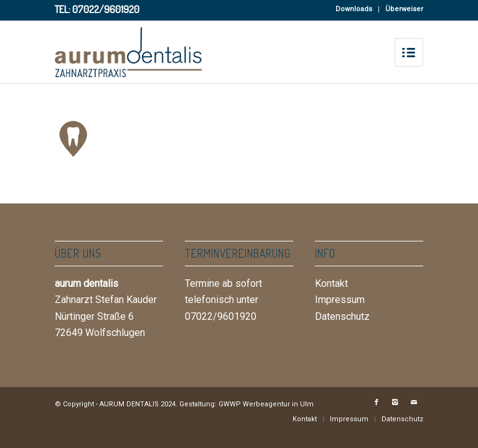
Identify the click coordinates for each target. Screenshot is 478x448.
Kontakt (331, 283)
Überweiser (404, 9)
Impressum (340, 300)
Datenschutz (342, 316)
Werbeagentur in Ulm (278, 404)
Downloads (354, 9)
